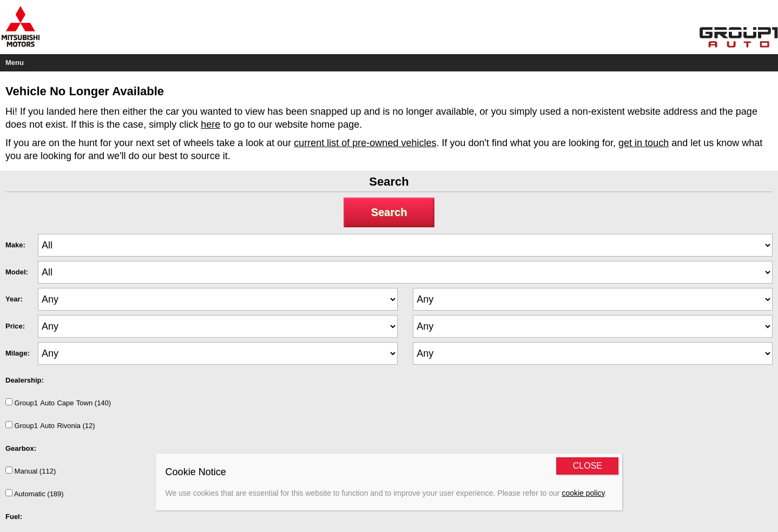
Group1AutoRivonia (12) (50, 425)
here (210, 124)
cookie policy (583, 493)
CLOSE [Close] (588, 466)
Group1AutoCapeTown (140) (58, 403)
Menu (15, 63)
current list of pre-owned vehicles (365, 143)
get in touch (644, 143)
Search (389, 212)
